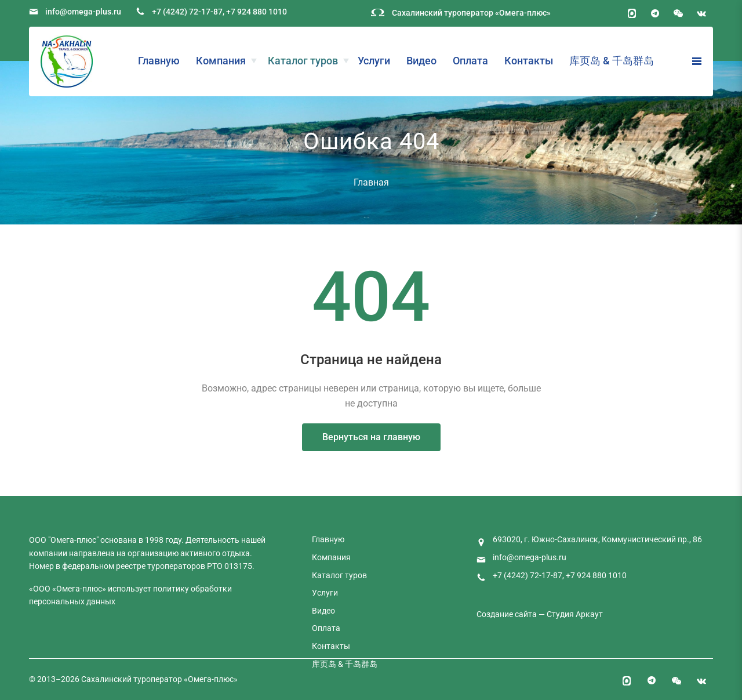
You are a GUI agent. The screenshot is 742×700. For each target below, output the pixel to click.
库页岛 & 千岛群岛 (612, 61)
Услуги (374, 61)
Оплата (470, 61)
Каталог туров (303, 61)
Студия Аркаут (575, 614)
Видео (421, 61)
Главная (371, 182)
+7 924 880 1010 (257, 12)
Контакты (529, 61)
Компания (221, 61)
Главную (159, 61)
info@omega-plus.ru (83, 12)
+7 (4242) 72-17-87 (187, 12)
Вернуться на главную (371, 437)
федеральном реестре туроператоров (134, 566)
